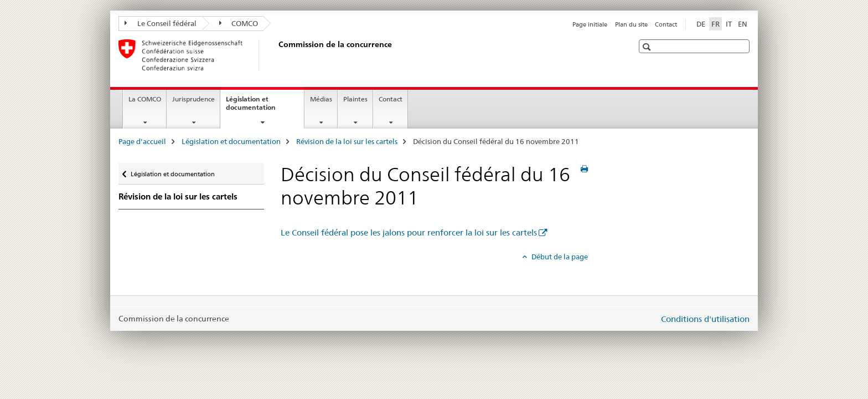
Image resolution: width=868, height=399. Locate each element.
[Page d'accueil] (276, 55)
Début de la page (559, 257)
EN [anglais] (743, 24)
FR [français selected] (715, 24)
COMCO (239, 23)
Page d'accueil (142, 141)
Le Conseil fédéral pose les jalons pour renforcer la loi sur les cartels (409, 232)
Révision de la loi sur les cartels (347, 141)
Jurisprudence (193, 99)
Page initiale (590, 24)
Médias (321, 99)
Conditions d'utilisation (705, 319)
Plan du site (631, 24)
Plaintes (355, 99)
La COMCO (145, 99)
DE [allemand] (701, 24)
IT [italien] (729, 24)
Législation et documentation (263, 107)
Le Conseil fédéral (161, 23)
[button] (648, 47)
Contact (666, 24)
